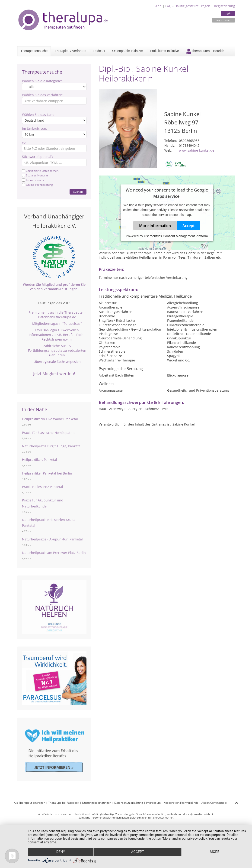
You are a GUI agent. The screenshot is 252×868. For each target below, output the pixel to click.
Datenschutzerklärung (129, 803)
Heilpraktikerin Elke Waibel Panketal (50, 419)
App (158, 6)
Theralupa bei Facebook (64, 803)
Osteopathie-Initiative (128, 51)
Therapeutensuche (34, 51)
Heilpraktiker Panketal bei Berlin (47, 473)
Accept (188, 225)
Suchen (78, 192)
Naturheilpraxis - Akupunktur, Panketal (52, 539)
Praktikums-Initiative (164, 51)
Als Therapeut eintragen (30, 803)
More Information (155, 225)
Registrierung (225, 6)
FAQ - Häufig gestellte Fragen (188, 6)
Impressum (153, 803)
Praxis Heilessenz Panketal (43, 487)
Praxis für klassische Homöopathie (49, 433)
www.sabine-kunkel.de (197, 150)
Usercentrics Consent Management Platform (176, 236)
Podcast (99, 51)
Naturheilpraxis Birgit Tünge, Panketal (52, 446)
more (215, 852)
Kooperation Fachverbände (181, 803)
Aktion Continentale (214, 803)
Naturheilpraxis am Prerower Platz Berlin (54, 553)
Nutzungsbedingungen (97, 803)
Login (228, 13)
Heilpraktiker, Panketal (40, 460)
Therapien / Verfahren (70, 51)
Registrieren (223, 20)
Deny (61, 852)
